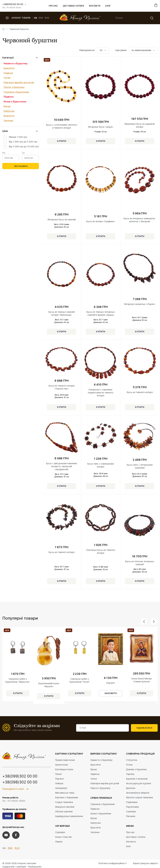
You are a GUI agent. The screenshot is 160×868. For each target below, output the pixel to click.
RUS (47, 18)
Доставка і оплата (74, 6)
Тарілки (130, 774)
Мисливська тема (65, 793)
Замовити (111, 693)
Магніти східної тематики (139, 798)
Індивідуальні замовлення (69, 816)
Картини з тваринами (67, 798)
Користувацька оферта (145, 863)
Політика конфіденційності (112, 863)
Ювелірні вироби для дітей (19, 83)
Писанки (131, 816)
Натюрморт (61, 788)
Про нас (53, 6)
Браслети (9, 68)
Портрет (60, 779)
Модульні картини (65, 807)
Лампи (59, 842)
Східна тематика (64, 802)
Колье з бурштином (15, 102)
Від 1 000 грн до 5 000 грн (23, 142)
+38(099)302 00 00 (13, 4)
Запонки (8, 121)
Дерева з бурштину (136, 770)
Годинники (132, 802)
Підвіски (8, 73)
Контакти (95, 6)
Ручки (129, 765)
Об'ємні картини (64, 812)
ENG (41, 18)
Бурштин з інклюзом (137, 779)
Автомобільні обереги (138, 793)
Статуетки (132, 760)
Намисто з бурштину (16, 64)
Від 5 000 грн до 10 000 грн (24, 147)
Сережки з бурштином (16, 92)
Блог (108, 6)
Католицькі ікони (64, 770)
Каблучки (9, 111)
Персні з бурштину (14, 87)
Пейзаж (59, 784)
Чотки (7, 78)
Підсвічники (132, 807)
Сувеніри (60, 832)
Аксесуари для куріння (139, 784)
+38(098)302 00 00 (20, 782)
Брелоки (131, 788)
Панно (58, 774)
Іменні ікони (61, 765)
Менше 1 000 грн (18, 137)
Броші (7, 106)
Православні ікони (65, 760)
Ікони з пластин (63, 837)
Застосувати (21, 166)
